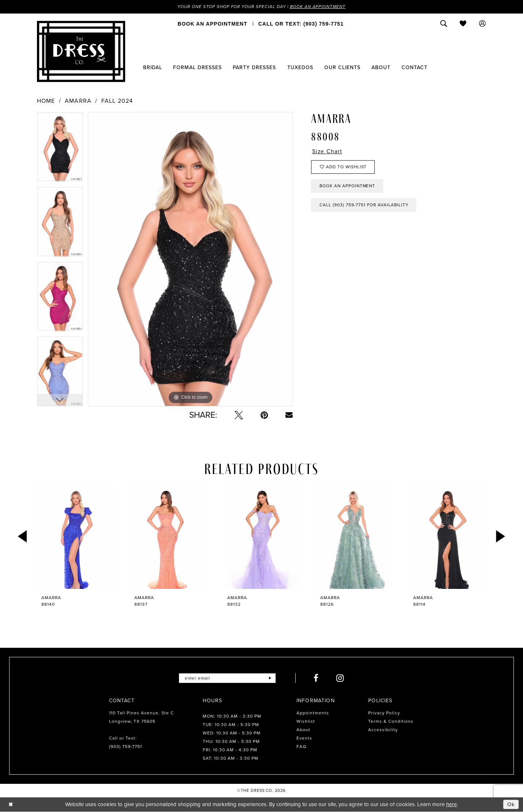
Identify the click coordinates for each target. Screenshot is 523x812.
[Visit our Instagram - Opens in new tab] (341, 678)
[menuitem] (212, 24)
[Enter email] (227, 678)
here (451, 805)
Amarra (78, 101)
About (303, 730)
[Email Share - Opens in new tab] (289, 415)
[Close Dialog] (11, 805)
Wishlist (306, 722)
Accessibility (383, 730)
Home (46, 101)
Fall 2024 (117, 101)
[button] (483, 24)
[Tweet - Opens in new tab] (239, 415)
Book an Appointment (319, 7)
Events (304, 738)
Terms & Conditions (391, 722)
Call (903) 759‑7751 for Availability (365, 207)
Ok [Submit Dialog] (511, 804)
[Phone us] (301, 24)
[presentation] (76, 537)
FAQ (301, 747)
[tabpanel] (60, 150)
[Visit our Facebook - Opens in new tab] (317, 678)
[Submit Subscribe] (270, 678)
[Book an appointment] (212, 24)
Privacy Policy (384, 713)
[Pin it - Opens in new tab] (264, 415)
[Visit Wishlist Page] (463, 24)
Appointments (313, 713)
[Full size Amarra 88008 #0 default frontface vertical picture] (190, 260)
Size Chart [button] (328, 152)
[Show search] (444, 24)
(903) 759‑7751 (126, 747)
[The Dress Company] (81, 52)
